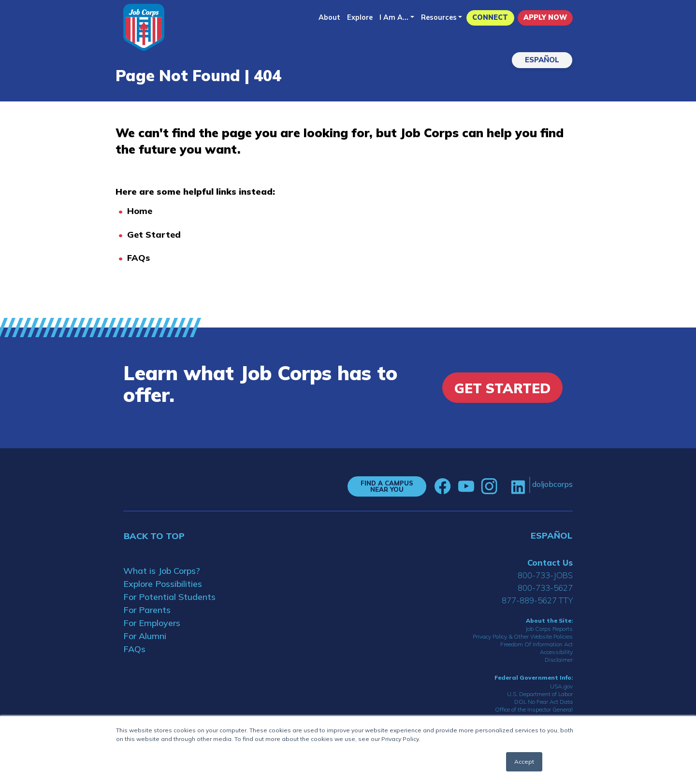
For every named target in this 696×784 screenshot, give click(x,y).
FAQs (138, 258)
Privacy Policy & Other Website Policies (523, 636)
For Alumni (145, 636)
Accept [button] (524, 762)
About (329, 17)
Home (140, 211)
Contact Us (550, 563)
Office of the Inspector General (534, 709)
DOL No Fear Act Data (544, 702)
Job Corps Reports (549, 629)
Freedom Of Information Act (536, 644)
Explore (360, 17)
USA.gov (561, 686)
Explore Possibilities (163, 584)
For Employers (152, 623)
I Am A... (394, 17)
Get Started (154, 235)
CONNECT (490, 17)
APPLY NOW (545, 17)
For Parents (147, 610)
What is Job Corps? (162, 571)
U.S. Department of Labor (540, 694)
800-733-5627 (545, 588)
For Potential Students (169, 597)
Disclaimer (559, 660)
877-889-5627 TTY (537, 600)
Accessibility (556, 652)
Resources (439, 17)
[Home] (144, 27)
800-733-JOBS (545, 575)
